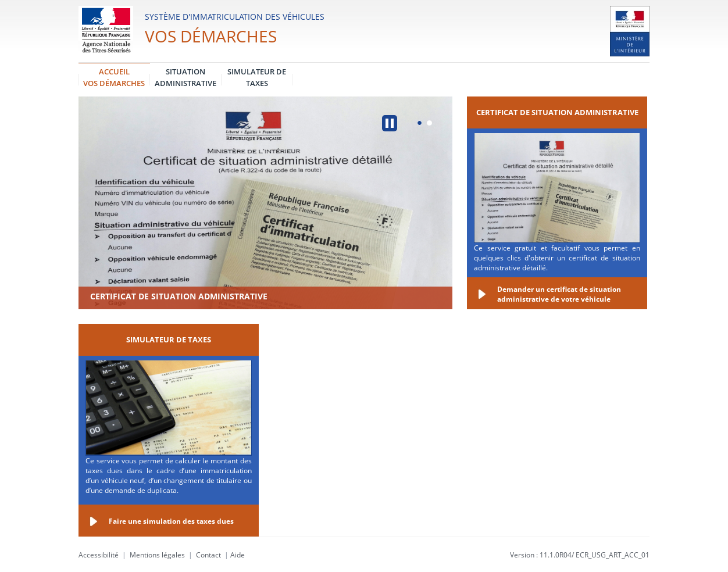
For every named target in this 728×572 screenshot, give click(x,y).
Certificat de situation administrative (179, 296)
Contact (208, 555)
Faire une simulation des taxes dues (171, 521)
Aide (238, 555)
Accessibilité (99, 555)
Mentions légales (157, 555)
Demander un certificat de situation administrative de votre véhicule (559, 294)
